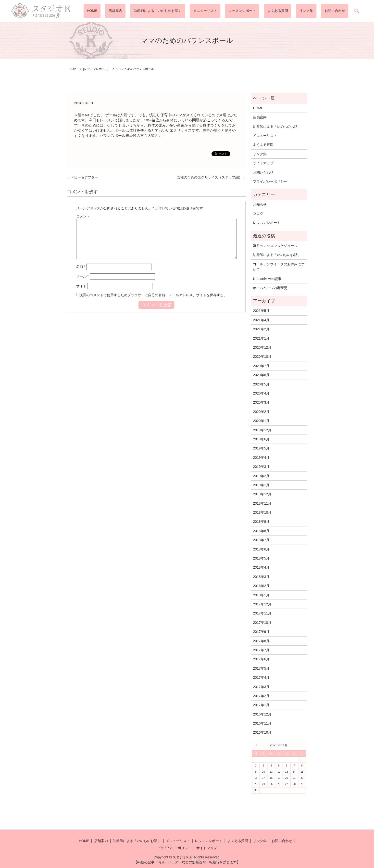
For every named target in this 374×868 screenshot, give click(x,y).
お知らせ (260, 204)
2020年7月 (261, 366)
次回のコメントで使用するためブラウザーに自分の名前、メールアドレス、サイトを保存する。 (153, 295)
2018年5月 (261, 558)
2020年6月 (261, 375)
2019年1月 (261, 485)
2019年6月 (261, 439)
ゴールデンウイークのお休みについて (279, 267)
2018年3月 (261, 577)
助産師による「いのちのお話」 (194, 11)
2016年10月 (262, 732)
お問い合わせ (338, 11)
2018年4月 (261, 567)
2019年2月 (261, 476)
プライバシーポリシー (270, 181)
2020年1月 (261, 421)
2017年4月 (261, 677)
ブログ (258, 214)
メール (82, 276)
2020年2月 (261, 412)
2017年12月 (262, 604)
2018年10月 (262, 512)
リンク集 (316, 11)
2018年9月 (261, 522)
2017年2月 (261, 696)
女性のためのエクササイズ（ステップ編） (210, 177)
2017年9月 (261, 632)
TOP (73, 69)
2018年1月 (261, 595)
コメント (83, 216)
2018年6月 (261, 549)
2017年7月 (261, 650)
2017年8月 (261, 641)
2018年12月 (262, 494)
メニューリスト (235, 11)
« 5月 (258, 745)
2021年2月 (261, 329)
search (357, 11)
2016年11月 (262, 723)
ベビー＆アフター (84, 177)
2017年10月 (262, 623)
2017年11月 (262, 613)
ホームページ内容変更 (270, 288)
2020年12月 (262, 347)
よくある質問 (294, 11)
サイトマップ (263, 163)
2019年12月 (262, 430)
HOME (141, 11)
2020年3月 (261, 402)
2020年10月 (262, 357)
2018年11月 (262, 503)
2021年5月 (261, 311)
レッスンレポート (265, 11)
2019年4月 (261, 458)
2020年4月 (261, 393)
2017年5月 (261, 668)
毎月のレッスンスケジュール (275, 246)
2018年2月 (261, 586)
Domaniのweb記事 (267, 279)
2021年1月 (261, 338)
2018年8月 (261, 531)
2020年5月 (261, 384)
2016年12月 (262, 714)
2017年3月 (261, 687)
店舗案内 (158, 11)
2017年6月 (261, 659)
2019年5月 (261, 448)
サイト (81, 286)
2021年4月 (261, 320)
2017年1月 (261, 705)
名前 (81, 267)
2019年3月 (261, 467)
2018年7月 (261, 540)
